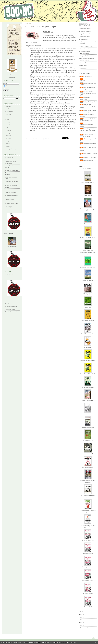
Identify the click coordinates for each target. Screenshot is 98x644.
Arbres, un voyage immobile (88, 182)
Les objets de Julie (12, 246)
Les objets (7, 141)
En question (8, 117)
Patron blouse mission (10, 304)
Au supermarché (9, 112)
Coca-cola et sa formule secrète (88, 224)
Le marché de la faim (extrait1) (88, 360)
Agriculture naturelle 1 (86, 29)
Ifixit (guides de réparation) (90, 102)
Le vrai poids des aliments (88, 427)
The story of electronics (88, 580)
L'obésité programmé (88, 294)
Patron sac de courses (10, 309)
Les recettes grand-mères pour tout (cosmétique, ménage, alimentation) (88, 130)
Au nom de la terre (88, 196)
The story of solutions (88, 594)
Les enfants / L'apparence (11, 192)
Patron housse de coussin (11, 307)
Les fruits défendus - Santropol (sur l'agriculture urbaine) (87, 125)
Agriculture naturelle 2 (86, 31)
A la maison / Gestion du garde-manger (40, 26)
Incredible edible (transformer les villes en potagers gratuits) (88, 106)
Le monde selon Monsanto (88, 401)
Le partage (8, 133)
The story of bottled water (88, 540)
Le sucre (88, 414)
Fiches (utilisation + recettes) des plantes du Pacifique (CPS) (88, 93)
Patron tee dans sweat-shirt (11, 312)
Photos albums (8, 234)
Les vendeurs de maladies (88, 454)
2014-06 (82, 617)
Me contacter (12, 77)
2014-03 (82, 625)
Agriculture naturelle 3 (86, 34)
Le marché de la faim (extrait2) (88, 374)
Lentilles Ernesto (9, 275)
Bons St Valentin (84, 39)
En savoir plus (72, 642)
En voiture (8, 122)
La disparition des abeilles (88, 320)
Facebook (48, 139)
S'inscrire (7, 86)
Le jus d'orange (88, 347)
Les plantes (8, 144)
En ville (7, 120)
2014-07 (82, 615)
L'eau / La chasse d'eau (11, 190)
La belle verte (88, 307)
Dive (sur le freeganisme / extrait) (88, 237)
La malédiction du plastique (88, 334)
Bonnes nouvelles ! (88, 76)
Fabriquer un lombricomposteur (88, 267)
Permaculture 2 (84, 68)
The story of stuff (88, 607)
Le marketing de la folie (88, 387)
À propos (12, 75)
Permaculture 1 (84, 65)
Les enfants (8, 138)
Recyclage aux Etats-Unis (90, 158)
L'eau (6, 128)
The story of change (88, 554)
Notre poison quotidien (88, 467)
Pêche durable (84, 63)
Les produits (8, 146)
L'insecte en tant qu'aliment (87, 46)
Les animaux (8, 136)
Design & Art (8, 114)
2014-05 (82, 620)
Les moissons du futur (88, 441)
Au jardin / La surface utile (12, 204)
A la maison (8, 106)
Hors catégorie (9, 125)
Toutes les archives (85, 628)
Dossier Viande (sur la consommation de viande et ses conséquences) (88, 252)
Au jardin (7, 109)
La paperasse (8, 130)
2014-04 (82, 623)
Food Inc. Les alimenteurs (88, 280)
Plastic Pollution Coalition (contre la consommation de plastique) (88, 149)
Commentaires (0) (40, 139)
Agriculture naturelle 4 (86, 37)
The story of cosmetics (88, 567)
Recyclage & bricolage (11, 149)
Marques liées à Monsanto (86, 56)
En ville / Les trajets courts (11, 170)
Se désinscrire (8, 88)
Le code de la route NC (86, 49)
